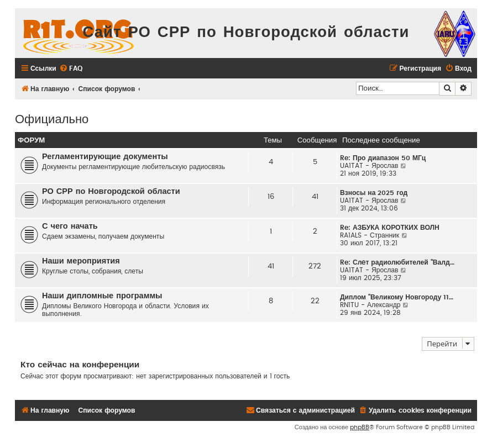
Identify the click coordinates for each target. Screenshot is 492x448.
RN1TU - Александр (370, 305)
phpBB (360, 427)
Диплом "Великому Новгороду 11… (397, 297)
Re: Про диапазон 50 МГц (383, 158)
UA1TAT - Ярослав (369, 166)
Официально (52, 118)
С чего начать (70, 226)
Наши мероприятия (81, 261)
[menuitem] (71, 69)
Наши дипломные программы (102, 296)
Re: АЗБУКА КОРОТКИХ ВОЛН (390, 228)
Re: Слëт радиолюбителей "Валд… (397, 262)
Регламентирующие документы (105, 157)
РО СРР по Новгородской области (111, 191)
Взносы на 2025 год (374, 193)
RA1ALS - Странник (370, 235)
